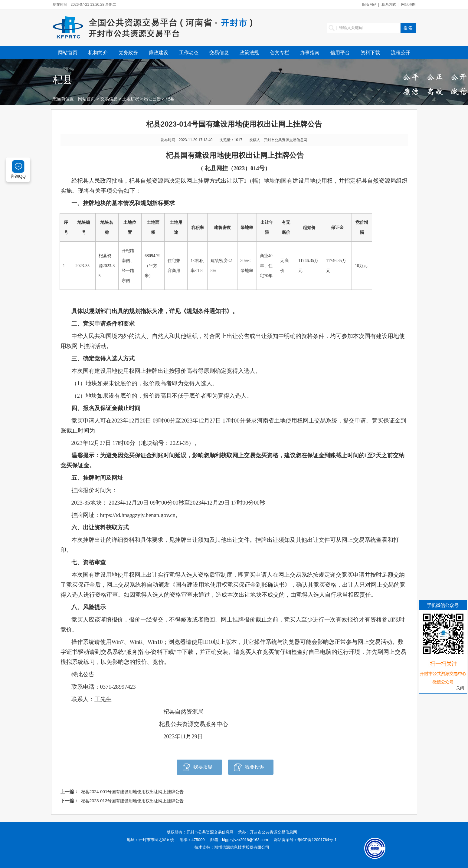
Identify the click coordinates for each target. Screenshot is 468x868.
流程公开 (401, 53)
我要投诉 (249, 769)
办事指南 (310, 53)
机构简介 (98, 53)
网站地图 (408, 5)
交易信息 (219, 53)
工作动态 (189, 53)
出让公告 (152, 99)
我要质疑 (198, 769)
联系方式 (389, 5)
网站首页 (68, 53)
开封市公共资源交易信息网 (210, 832)
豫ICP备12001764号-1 (317, 840)
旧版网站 (369, 5)
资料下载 (370, 53)
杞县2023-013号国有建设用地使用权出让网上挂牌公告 (132, 801)
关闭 (460, 688)
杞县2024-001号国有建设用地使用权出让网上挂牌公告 (132, 792)
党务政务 (128, 53)
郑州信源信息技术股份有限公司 (242, 847)
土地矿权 (131, 99)
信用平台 (340, 53)
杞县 (170, 99)
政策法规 (249, 53)
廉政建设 (159, 53)
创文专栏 (280, 53)
